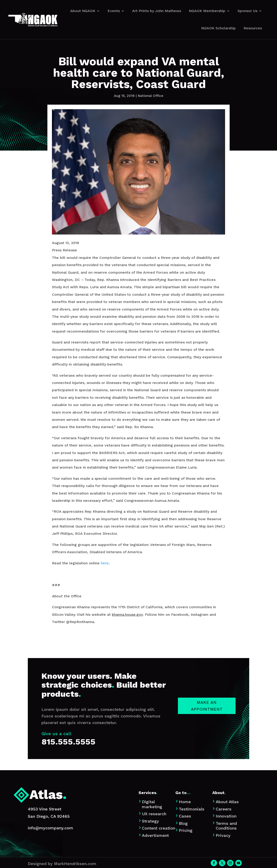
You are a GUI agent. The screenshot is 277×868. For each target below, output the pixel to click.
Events (114, 11)
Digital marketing (152, 804)
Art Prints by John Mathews (157, 11)
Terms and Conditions (226, 826)
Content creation (159, 828)
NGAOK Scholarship (218, 28)
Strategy (150, 821)
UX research (154, 814)
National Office (151, 96)
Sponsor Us (248, 11)
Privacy (223, 835)
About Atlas (227, 802)
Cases (185, 816)
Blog (183, 823)
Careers (224, 809)
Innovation (226, 816)
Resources (253, 28)
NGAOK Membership (207, 11)
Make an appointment (207, 745)
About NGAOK (83, 11)
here (105, 563)
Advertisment (155, 835)
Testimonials (192, 809)
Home (185, 802)
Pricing (186, 830)
